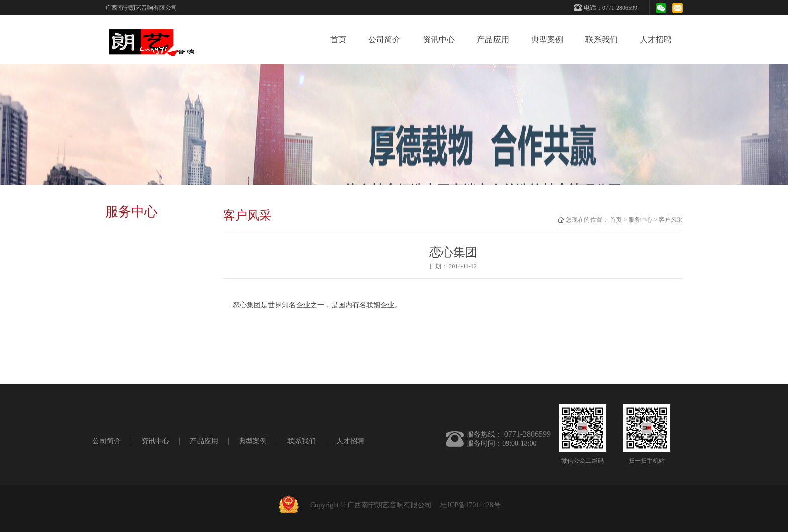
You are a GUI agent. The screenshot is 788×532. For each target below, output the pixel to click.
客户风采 (671, 220)
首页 (338, 39)
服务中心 (640, 220)
